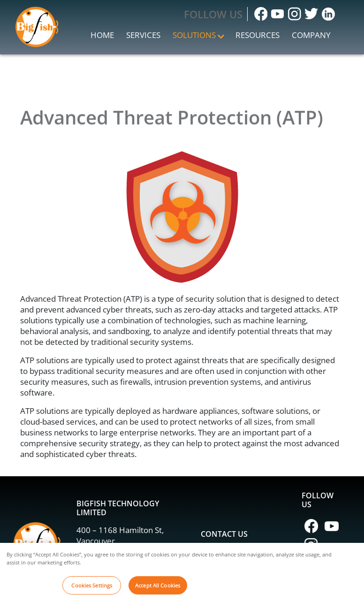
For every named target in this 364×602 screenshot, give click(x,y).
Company (311, 35)
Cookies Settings (92, 590)
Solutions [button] (198, 35)
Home (102, 35)
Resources (258, 35)
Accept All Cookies (158, 590)
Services (143, 35)
